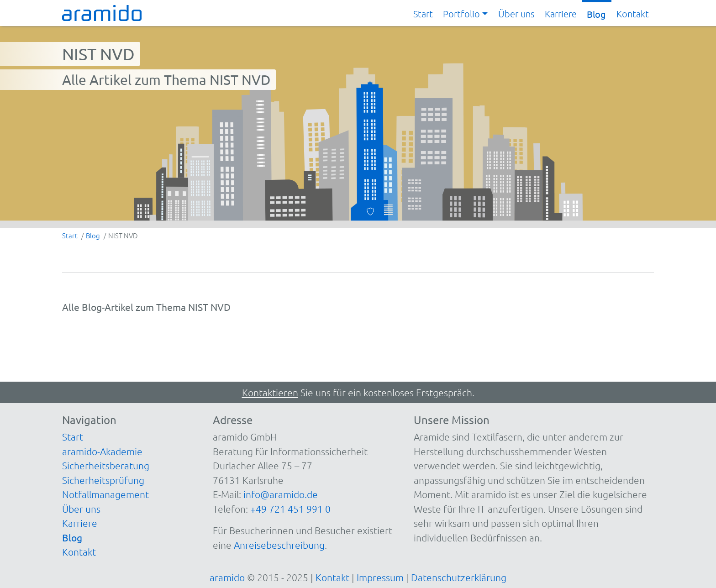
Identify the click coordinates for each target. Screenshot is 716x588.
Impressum (380, 577)
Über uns (516, 14)
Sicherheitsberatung (106, 465)
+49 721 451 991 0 (290, 509)
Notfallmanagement (105, 494)
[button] (465, 14)
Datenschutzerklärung (459, 577)
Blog (596, 14)
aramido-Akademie (102, 451)
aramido (227, 577)
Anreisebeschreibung (279, 545)
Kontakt (633, 14)
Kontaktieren (270, 392)
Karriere (561, 14)
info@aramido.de (281, 494)
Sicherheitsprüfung (103, 480)
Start (423, 14)
